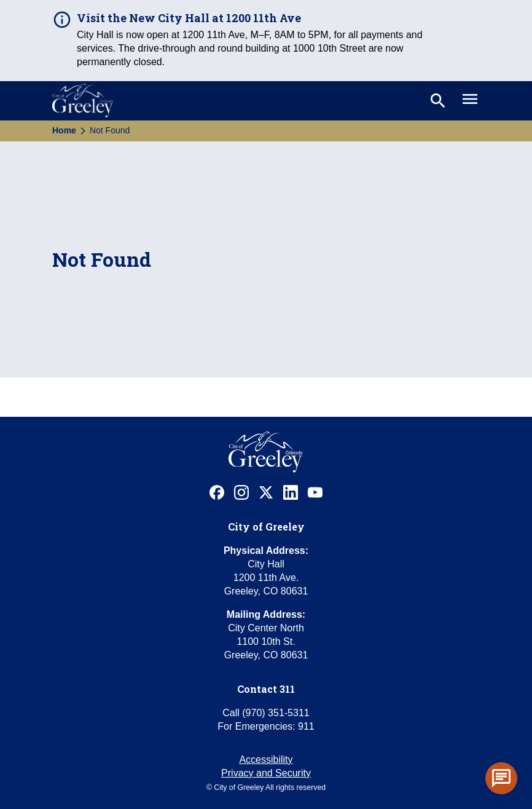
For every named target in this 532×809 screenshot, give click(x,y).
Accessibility (266, 760)
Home (64, 130)
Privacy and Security (266, 773)
